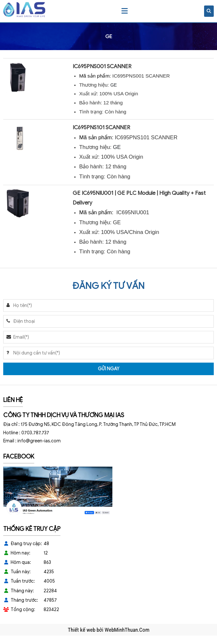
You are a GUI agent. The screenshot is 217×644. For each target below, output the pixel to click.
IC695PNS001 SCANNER (102, 66)
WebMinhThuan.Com (127, 630)
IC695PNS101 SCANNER (101, 127)
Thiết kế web (82, 630)
